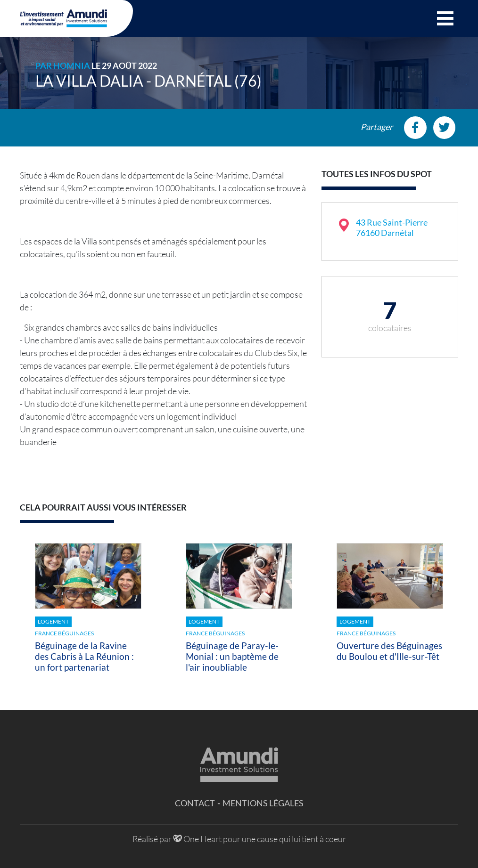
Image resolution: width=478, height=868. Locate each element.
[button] (445, 18)
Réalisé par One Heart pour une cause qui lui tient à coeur (239, 839)
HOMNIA (72, 65)
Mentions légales (263, 803)
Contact (195, 803)
